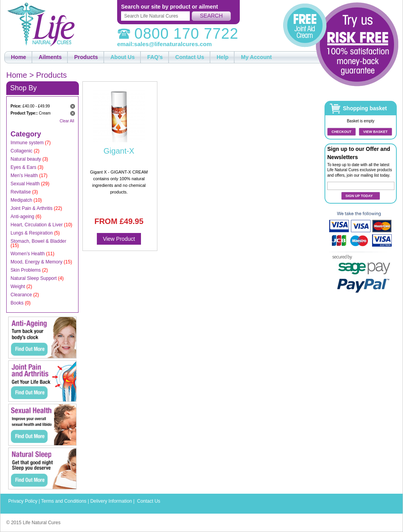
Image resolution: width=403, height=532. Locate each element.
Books (17, 303)
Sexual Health (25, 184)
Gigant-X (119, 151)
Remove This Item (73, 106)
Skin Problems (26, 270)
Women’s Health (28, 254)
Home (17, 75)
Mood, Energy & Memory (37, 262)
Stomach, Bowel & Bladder (38, 241)
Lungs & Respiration (32, 233)
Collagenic (21, 151)
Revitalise (21, 192)
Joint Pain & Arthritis (31, 208)
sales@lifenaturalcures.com (173, 44)
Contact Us (149, 501)
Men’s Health (24, 176)
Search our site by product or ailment (169, 7)
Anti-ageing (22, 217)
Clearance (21, 295)
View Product (119, 239)
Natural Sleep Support (34, 278)
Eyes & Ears (23, 167)
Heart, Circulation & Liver (37, 225)
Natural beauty (26, 159)
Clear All (67, 121)
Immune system (27, 143)
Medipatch (21, 200)
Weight (18, 287)
